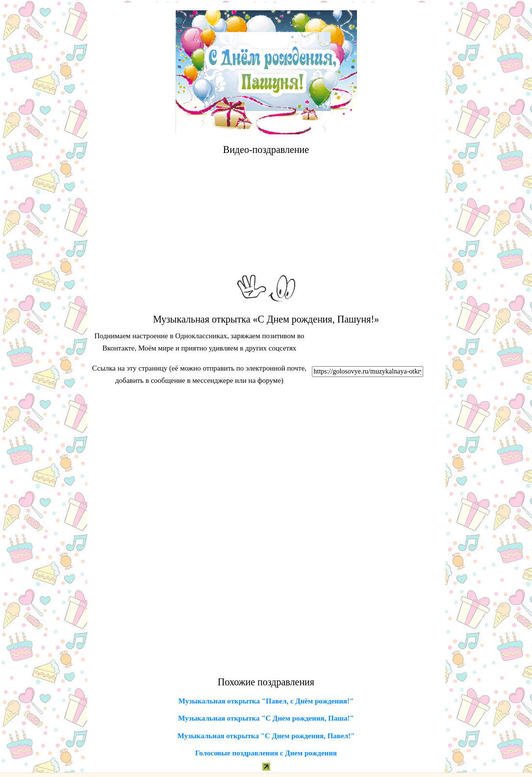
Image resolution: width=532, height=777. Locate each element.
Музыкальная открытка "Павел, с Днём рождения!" (266, 701)
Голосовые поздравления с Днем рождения (266, 753)
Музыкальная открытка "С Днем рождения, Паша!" (266, 718)
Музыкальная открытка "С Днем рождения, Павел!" (266, 736)
